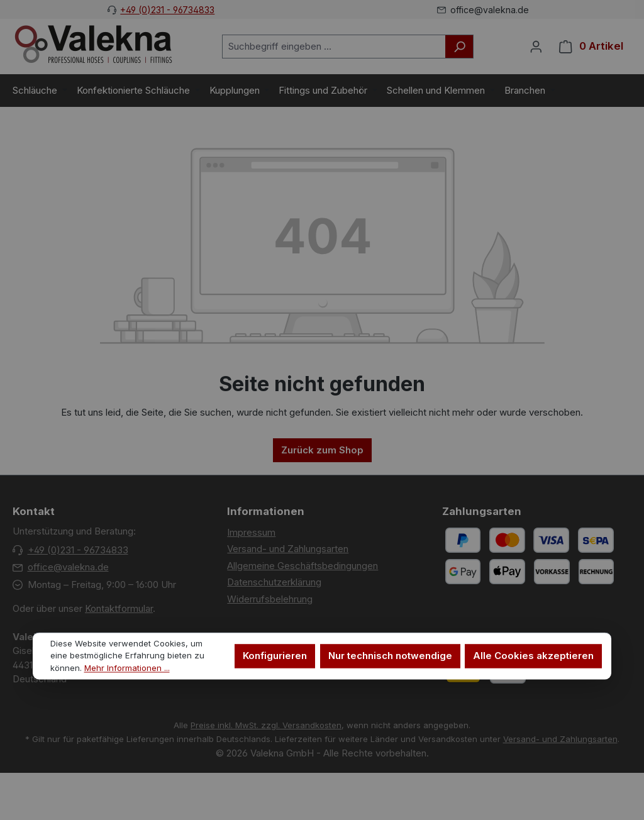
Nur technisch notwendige (390, 656)
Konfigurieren (275, 656)
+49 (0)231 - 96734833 (167, 10)
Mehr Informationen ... (127, 668)
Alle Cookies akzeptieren (533, 656)
